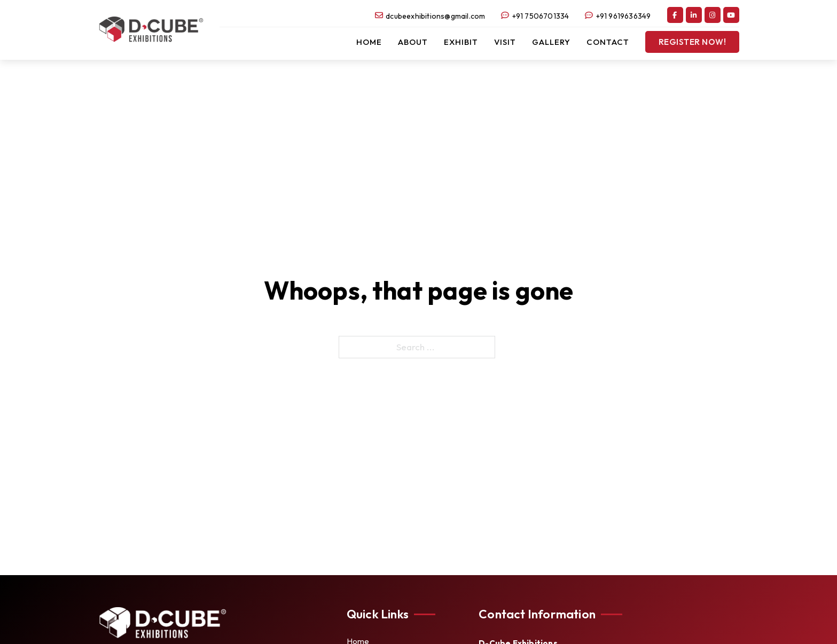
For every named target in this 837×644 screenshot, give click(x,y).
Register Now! (693, 42)
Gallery (551, 42)
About (413, 42)
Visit (505, 42)
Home (369, 42)
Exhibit (461, 42)
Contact (608, 42)
